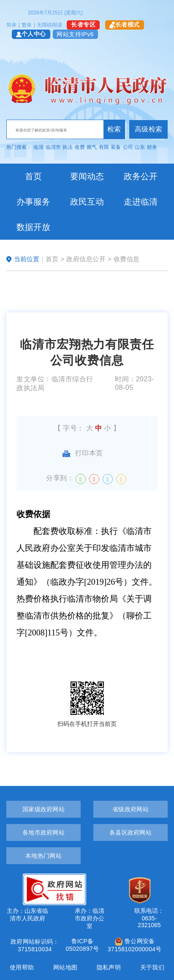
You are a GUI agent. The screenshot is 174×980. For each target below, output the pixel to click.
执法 (68, 147)
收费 (80, 147)
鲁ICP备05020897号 (82, 945)
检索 (114, 129)
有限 (104, 147)
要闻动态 (87, 176)
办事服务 (33, 202)
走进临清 (141, 202)
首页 (33, 176)
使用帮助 (22, 967)
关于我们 (152, 967)
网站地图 (65, 967)
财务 (152, 147)
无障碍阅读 (49, 25)
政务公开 (141, 176)
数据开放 (33, 227)
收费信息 (127, 259)
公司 (128, 147)
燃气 (92, 147)
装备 (116, 147)
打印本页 (83, 453)
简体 (11, 25)
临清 (38, 147)
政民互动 (87, 202)
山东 (140, 147)
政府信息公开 (86, 259)
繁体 (27, 25)
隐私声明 (109, 967)
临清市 (53, 147)
